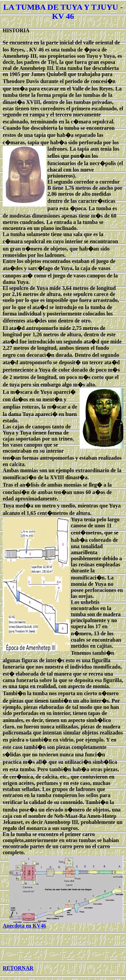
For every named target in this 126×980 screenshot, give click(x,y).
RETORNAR (18, 968)
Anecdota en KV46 (24, 926)
